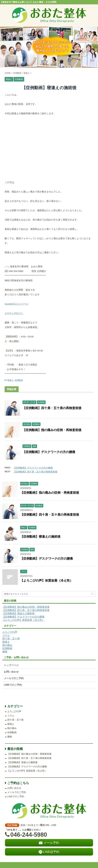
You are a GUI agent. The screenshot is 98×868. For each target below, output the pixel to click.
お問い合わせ (11, 672)
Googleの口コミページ (17, 304)
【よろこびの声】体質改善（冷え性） (47, 580)
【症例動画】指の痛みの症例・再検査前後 (52, 430)
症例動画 (19, 380)
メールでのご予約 (14, 678)
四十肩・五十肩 (11, 639)
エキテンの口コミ (14, 313)
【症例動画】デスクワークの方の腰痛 (49, 452)
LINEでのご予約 (13, 685)
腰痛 (5, 652)
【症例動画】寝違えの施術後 (40, 537)
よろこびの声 (10, 632)
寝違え (10, 380)
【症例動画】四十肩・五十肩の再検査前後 (52, 408)
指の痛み (7, 645)
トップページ (11, 665)
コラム (6, 635)
